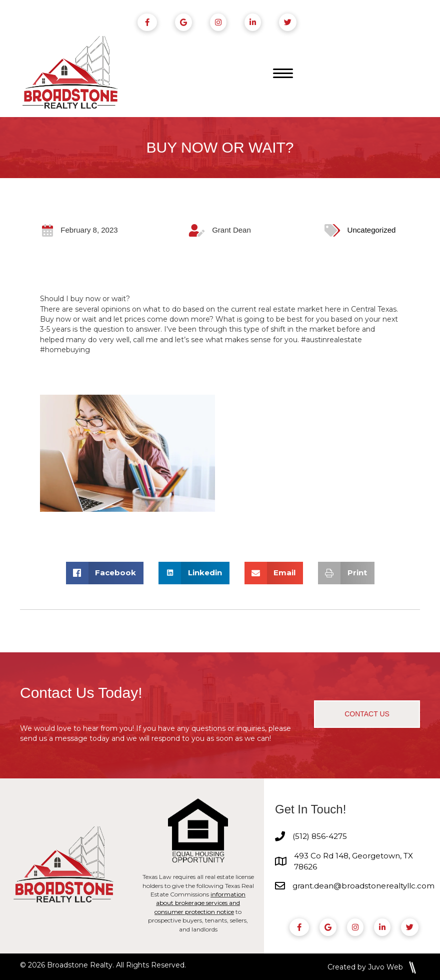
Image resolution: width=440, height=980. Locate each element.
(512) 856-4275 (320, 837)
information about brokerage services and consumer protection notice (200, 903)
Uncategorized (372, 230)
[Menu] (283, 74)
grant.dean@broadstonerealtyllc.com (363, 886)
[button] (367, 714)
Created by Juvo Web (365, 967)
